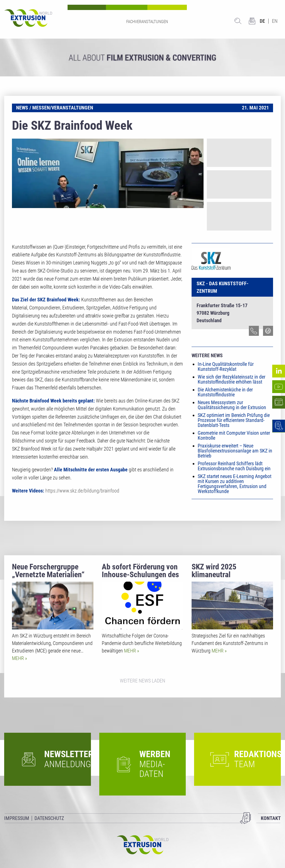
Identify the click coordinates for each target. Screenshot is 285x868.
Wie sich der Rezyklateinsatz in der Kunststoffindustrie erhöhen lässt (231, 379)
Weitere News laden (142, 681)
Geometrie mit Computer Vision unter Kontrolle (234, 435)
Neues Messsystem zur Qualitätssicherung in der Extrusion (232, 405)
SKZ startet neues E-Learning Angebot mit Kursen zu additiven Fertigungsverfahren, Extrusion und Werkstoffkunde (235, 484)
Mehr (18, 658)
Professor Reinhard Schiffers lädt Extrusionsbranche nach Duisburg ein (234, 466)
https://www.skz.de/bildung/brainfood (82, 491)
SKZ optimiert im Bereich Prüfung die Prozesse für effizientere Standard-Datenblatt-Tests (234, 420)
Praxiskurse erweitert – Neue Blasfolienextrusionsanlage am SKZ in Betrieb (235, 451)
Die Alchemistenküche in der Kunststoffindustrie (225, 392)
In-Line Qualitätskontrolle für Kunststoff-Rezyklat (226, 367)
